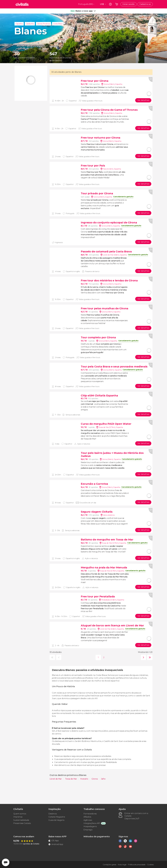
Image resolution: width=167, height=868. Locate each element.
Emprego (88, 830)
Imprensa (18, 817)
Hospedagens (90, 826)
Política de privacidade (137, 865)
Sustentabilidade (21, 820)
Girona (95, 779)
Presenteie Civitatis (22, 823)
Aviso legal (122, 865)
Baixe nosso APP (57, 837)
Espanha (19, 24)
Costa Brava (58, 24)
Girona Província (43, 24)
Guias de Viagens (56, 820)
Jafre (103, 779)
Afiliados (87, 817)
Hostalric (84, 779)
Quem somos (20, 814)
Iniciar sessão (129, 4)
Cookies (150, 865)
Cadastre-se (145, 4)
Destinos (53, 814)
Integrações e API (92, 823)
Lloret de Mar (56, 779)
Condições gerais (110, 865)
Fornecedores (90, 814)
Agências (88, 820)
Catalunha (30, 24)
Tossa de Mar (71, 779)
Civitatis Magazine (57, 817)
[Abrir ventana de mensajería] (6, 862)
